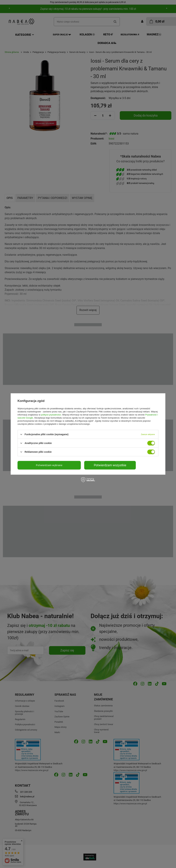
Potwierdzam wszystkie (110, 465)
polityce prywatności (51, 415)
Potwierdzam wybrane (49, 465)
